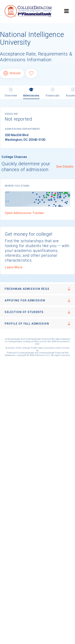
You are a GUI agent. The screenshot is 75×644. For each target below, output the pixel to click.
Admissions (31, 92)
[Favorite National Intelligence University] (31, 73)
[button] (37, 289)
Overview (11, 92)
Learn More (14, 267)
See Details (65, 167)
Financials (53, 92)
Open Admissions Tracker (24, 213)
